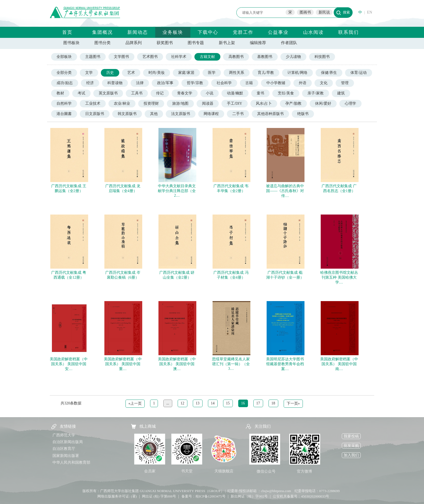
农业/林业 (122, 103)
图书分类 (102, 43)
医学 (212, 73)
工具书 (137, 93)
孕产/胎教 (293, 103)
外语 (303, 83)
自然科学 (64, 103)
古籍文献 (207, 57)
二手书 (238, 114)
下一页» (293, 403)
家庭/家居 (186, 73)
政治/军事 (165, 83)
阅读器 (208, 103)
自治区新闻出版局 (68, 442)
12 (183, 403)
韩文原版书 (127, 114)
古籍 (249, 83)
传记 (160, 93)
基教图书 (265, 57)
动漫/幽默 (235, 93)
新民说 (324, 12)
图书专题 (196, 43)
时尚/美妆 (157, 73)
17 (258, 403)
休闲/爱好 (323, 103)
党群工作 (243, 32)
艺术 (131, 73)
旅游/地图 (180, 103)
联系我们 (349, 32)
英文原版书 (108, 93)
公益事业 (278, 32)
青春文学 (185, 93)
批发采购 (351, 446)
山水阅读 (313, 32)
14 (213, 403)
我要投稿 (351, 436)
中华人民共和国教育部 (71, 462)
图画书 (305, 12)
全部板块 (64, 57)
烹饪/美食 (286, 93)
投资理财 (151, 103)
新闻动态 (138, 32)
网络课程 (211, 114)
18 (273, 403)
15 (228, 403)
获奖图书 (165, 43)
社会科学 (224, 83)
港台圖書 (64, 114)
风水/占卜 (264, 103)
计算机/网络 (297, 73)
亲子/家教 (316, 93)
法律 (140, 83)
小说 (210, 93)
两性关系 (237, 73)
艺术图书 (150, 57)
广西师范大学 (64, 435)
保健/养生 (329, 73)
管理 (345, 83)
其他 (154, 114)
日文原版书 (95, 114)
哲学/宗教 (195, 83)
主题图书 (93, 57)
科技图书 (322, 57)
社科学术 (179, 57)
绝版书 (303, 114)
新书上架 (227, 43)
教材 (60, 93)
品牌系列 (134, 43)
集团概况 (102, 32)
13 (198, 403)
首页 (67, 32)
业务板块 (173, 32)
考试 (81, 93)
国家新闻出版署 (66, 456)
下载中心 (208, 32)
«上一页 (135, 403)
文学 (89, 73)
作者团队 (289, 43)
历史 (110, 73)
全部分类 (64, 73)
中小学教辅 (276, 83)
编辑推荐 (258, 43)
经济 (90, 83)
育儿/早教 (266, 73)
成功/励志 (65, 83)
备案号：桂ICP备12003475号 (203, 496)
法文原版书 (181, 114)
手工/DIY (235, 103)
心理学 (350, 103)
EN (370, 12)
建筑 (341, 93)
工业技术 (93, 103)
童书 (260, 93)
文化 (324, 83)
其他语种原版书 (270, 114)
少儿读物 (293, 57)
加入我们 (351, 455)
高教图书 (236, 57)
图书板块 (71, 43)
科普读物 (115, 83)
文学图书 (121, 57)
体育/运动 (359, 73)
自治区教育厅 (64, 449)
